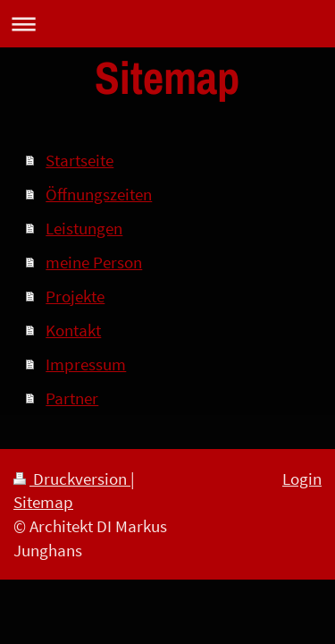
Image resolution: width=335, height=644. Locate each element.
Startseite (80, 160)
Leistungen (84, 228)
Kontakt (73, 330)
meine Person (94, 262)
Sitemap (43, 502)
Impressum (86, 364)
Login (302, 479)
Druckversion (72, 479)
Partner (72, 398)
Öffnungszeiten (99, 194)
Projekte (75, 296)
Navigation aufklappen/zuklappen (167, 24)
